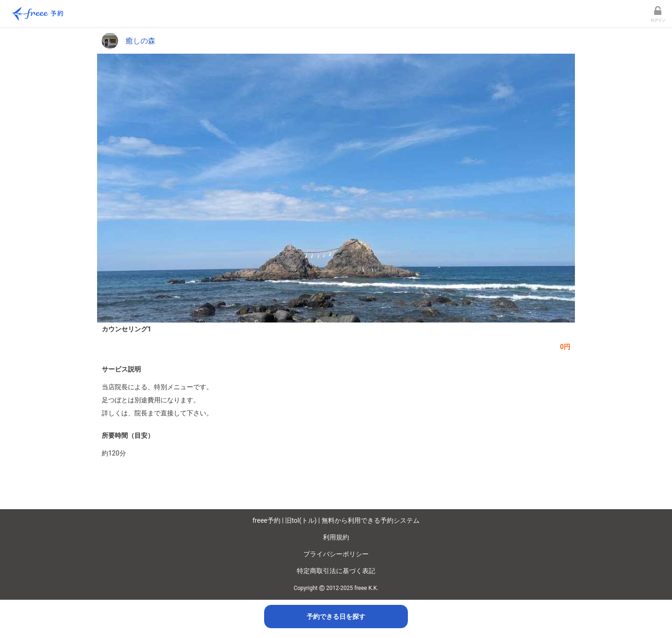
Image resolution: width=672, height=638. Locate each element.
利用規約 (336, 537)
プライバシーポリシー (336, 554)
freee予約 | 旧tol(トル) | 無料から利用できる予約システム (336, 520)
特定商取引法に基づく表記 (336, 571)
